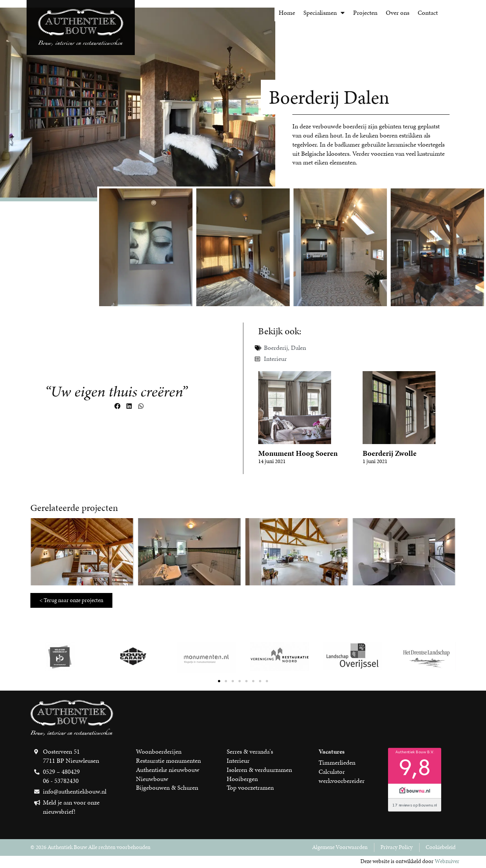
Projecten (365, 13)
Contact (428, 13)
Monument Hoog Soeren (298, 453)
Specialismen (324, 13)
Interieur (275, 359)
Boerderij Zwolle (390, 453)
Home (287, 13)
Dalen (298, 348)
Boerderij (276, 348)
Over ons (398, 13)
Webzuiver (447, 861)
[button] (118, 406)
